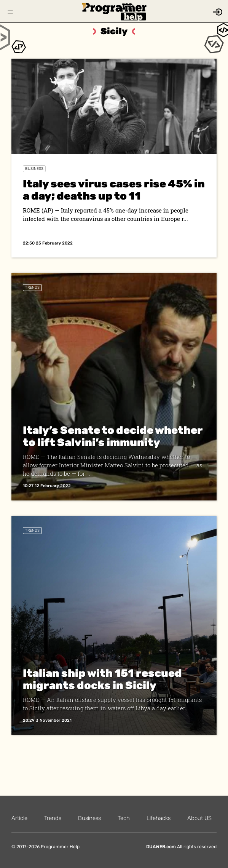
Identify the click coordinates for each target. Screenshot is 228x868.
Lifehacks (159, 818)
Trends (32, 288)
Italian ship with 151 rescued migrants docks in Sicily (102, 679)
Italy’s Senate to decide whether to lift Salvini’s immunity (113, 436)
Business (34, 169)
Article (19, 818)
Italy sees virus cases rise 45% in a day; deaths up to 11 (114, 190)
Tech (124, 818)
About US (199, 818)
